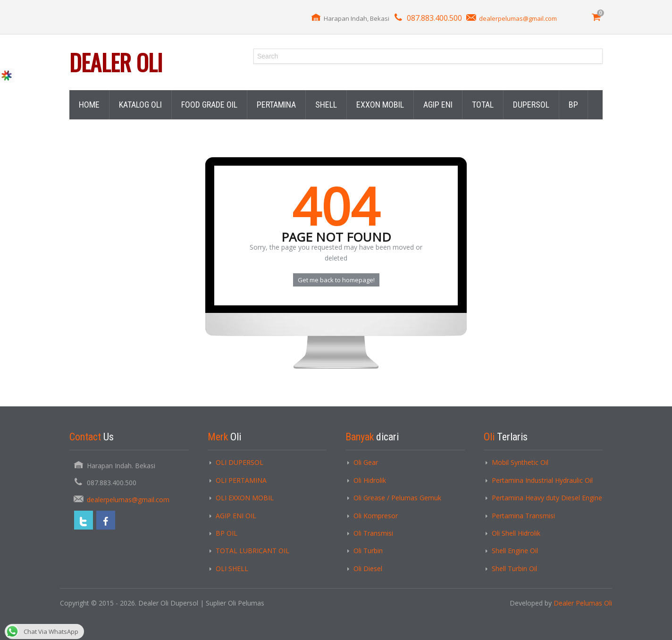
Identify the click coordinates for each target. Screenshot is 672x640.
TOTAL (483, 105)
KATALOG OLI (140, 105)
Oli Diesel (368, 568)
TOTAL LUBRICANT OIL (252, 551)
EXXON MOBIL (380, 105)
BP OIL (227, 533)
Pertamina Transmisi (523, 516)
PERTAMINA (276, 105)
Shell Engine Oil (515, 551)
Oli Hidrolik (370, 480)
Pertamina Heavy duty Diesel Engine (547, 498)
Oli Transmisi (373, 533)
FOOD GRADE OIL (209, 105)
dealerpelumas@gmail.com (518, 18)
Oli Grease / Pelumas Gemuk (397, 498)
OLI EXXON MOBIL (245, 498)
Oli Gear (366, 462)
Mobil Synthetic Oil (520, 462)
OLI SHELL (232, 568)
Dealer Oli (116, 62)
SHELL (326, 105)
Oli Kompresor (376, 516)
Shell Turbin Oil (514, 568)
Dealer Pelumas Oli (583, 603)
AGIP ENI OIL (236, 516)
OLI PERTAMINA (241, 480)
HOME (89, 105)
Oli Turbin (368, 551)
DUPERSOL (531, 105)
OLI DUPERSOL (239, 462)
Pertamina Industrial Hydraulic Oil (542, 480)
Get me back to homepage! (336, 280)
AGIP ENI (438, 105)
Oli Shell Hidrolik (516, 533)
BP (573, 105)
